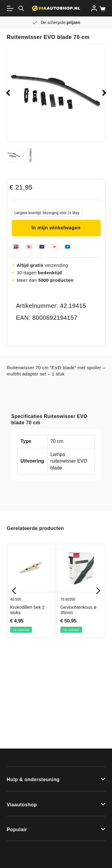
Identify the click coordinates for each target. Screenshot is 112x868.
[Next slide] (98, 591)
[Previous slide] (14, 591)
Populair (17, 830)
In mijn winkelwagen (56, 228)
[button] (8, 93)
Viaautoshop (22, 805)
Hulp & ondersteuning (33, 780)
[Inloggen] (94, 8)
